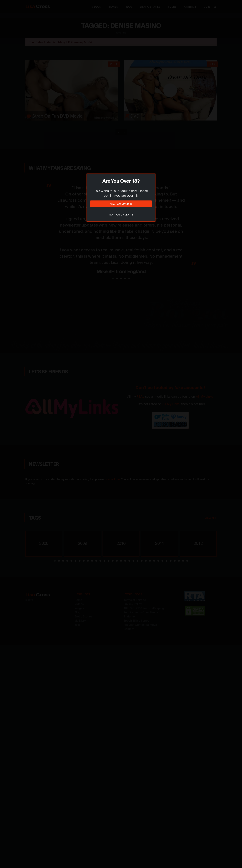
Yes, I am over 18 (121, 204)
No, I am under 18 (121, 214)
